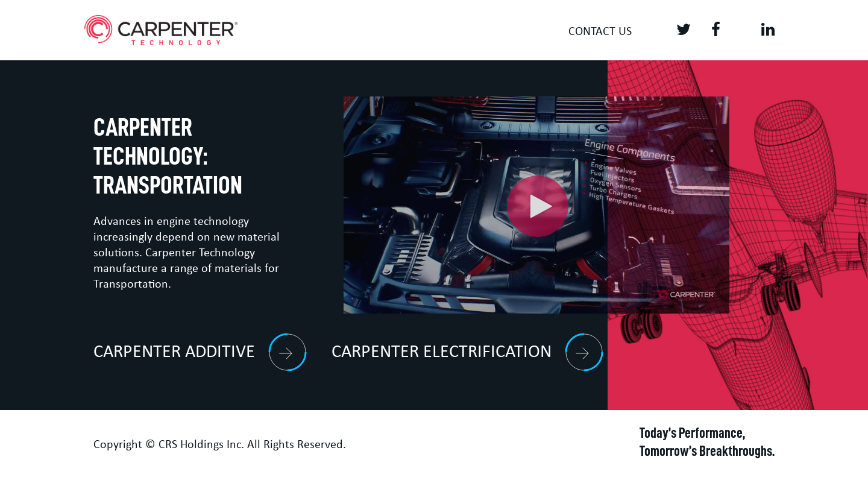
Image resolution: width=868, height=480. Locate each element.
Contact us (600, 32)
